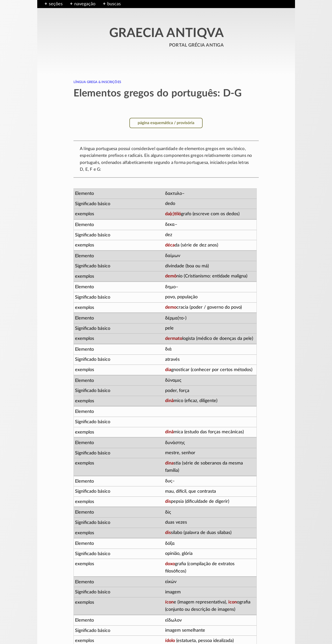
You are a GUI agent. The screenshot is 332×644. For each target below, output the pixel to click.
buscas (114, 4)
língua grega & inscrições (97, 82)
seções (56, 4)
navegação (85, 4)
